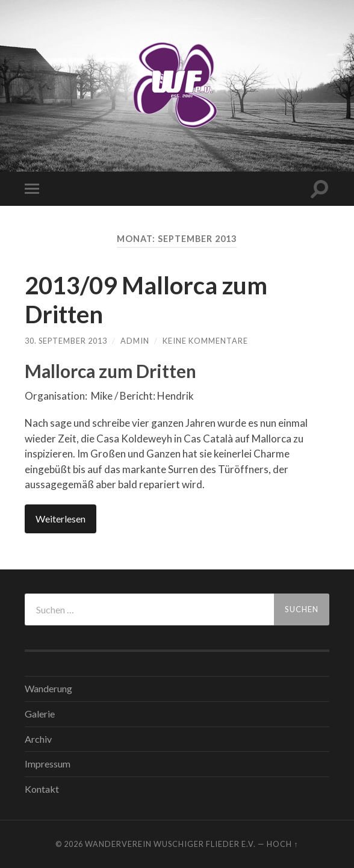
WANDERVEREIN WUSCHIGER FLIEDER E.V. (170, 844)
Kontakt (42, 789)
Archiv (38, 739)
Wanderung (48, 688)
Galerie (40, 714)
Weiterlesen (61, 519)
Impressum (48, 764)
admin (135, 341)
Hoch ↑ (282, 844)
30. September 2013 (66, 341)
